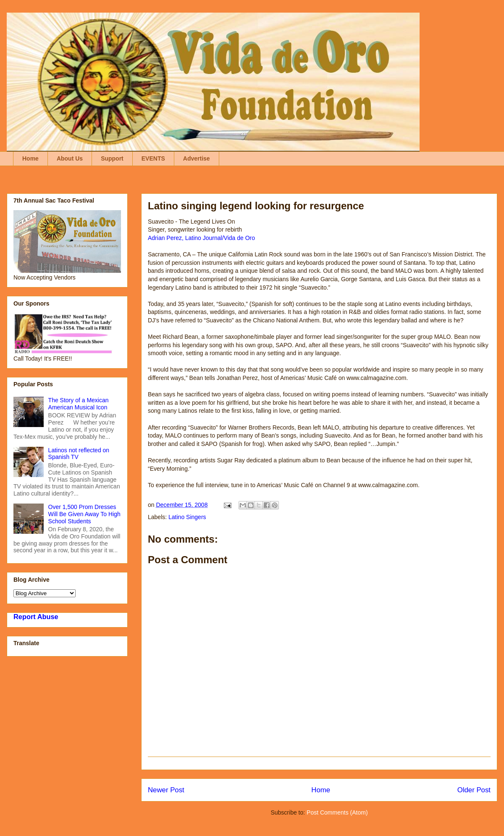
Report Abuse (36, 617)
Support (112, 158)
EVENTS (153, 158)
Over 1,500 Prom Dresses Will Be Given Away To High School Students (84, 514)
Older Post (474, 790)
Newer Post (166, 790)
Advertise (197, 158)
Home (30, 158)
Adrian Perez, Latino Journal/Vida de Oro (201, 238)
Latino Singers (187, 517)
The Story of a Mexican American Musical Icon (79, 404)
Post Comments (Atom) (337, 812)
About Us (70, 158)
